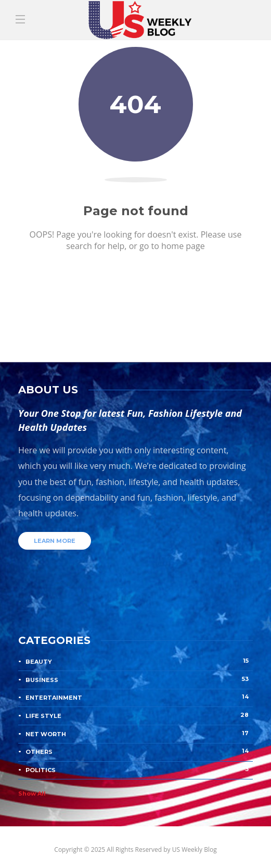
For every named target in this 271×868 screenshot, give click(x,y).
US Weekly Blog (195, 850)
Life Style (139, 715)
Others (139, 751)
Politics (139, 770)
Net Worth (139, 734)
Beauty (139, 661)
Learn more (55, 541)
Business (139, 679)
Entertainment (139, 697)
